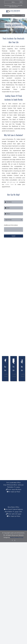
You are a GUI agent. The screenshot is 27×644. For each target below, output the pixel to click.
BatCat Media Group (17, 537)
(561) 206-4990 (17, 514)
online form (10, 184)
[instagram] (15, 540)
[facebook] (12, 540)
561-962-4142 (11, 182)
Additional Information (11, 225)
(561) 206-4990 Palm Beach (16, 6)
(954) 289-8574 (17, 489)
